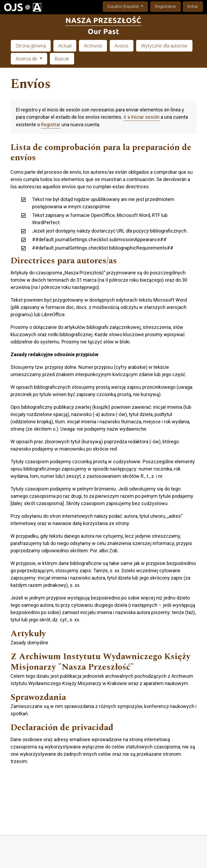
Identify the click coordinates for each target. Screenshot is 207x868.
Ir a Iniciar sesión (142, 117)
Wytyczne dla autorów (164, 46)
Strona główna (31, 46)
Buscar (62, 59)
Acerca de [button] (27, 59)
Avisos (122, 46)
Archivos (93, 46)
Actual (65, 46)
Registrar (51, 125)
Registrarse (165, 6)
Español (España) (128, 6)
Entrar (193, 6)
